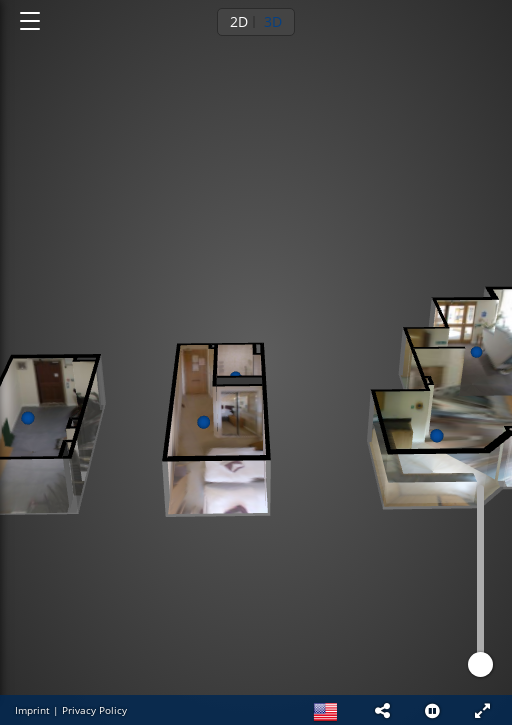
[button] (382, 710)
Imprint (32, 710)
